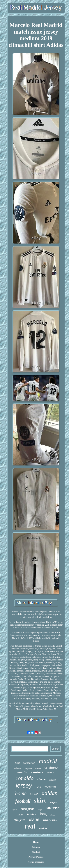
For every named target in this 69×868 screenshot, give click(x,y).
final (17, 763)
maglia (22, 772)
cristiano (51, 767)
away (32, 814)
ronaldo (25, 778)
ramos (51, 772)
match (43, 828)
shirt (40, 800)
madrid (48, 761)
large (40, 810)
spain (15, 809)
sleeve (41, 779)
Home (36, 842)
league (53, 802)
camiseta (37, 772)
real (30, 826)
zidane (53, 780)
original (28, 768)
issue (34, 819)
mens (38, 768)
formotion (29, 763)
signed (53, 815)
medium (50, 787)
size (34, 793)
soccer (53, 808)
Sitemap (36, 847)
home (21, 793)
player (20, 819)
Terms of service (36, 862)
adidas (49, 793)
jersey (24, 785)
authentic (51, 820)
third (38, 787)
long (43, 814)
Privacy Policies (36, 857)
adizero (18, 768)
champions (27, 809)
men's (20, 814)
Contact (36, 852)
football (23, 801)
